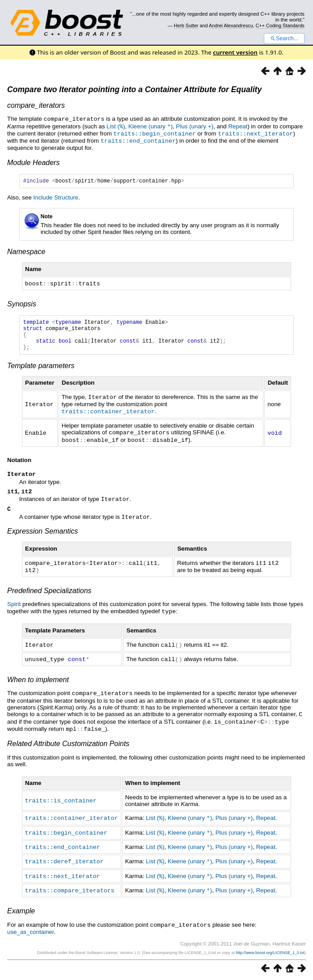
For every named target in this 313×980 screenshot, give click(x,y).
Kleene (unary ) (150, 126)
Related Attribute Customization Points (68, 745)
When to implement (38, 683)
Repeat (238, 126)
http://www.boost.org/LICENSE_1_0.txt (270, 951)
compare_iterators (36, 105)
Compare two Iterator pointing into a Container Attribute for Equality (134, 89)
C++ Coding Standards (280, 25)
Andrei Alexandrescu (231, 25)
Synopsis (22, 303)
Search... (284, 38)
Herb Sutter (186, 25)
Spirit (14, 609)
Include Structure (56, 197)
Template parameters (41, 371)
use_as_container (30, 931)
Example (21, 910)
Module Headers (33, 161)
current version (235, 52)
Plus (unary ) (195, 126)
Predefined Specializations (49, 596)
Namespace (26, 251)
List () (116, 126)
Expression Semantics (42, 537)
